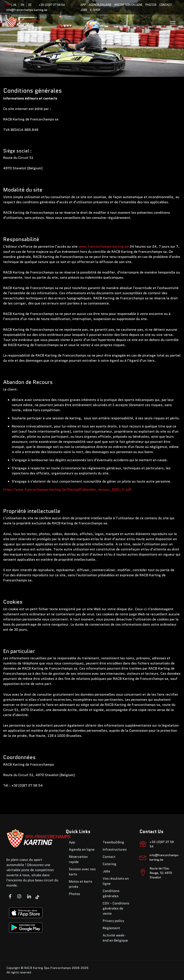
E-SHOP (95, 10)
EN (22, 5)
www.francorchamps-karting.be (104, 246)
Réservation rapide (78, 859)
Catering (110, 864)
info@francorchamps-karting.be (27, 10)
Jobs (84, 10)
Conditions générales (111, 893)
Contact (166, 5)
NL (15, 5)
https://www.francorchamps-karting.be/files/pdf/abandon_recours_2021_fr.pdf (67, 489)
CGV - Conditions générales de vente (116, 908)
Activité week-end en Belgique (115, 938)
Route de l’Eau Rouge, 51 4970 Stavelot (161, 873)
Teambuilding (113, 842)
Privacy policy (113, 921)
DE (30, 5)
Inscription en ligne (128, 5)
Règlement (111, 928)
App (83, 5)
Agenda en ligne (100, 5)
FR (8, 5)
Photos (151, 5)
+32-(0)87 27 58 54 (52, 5)
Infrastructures (115, 849)
